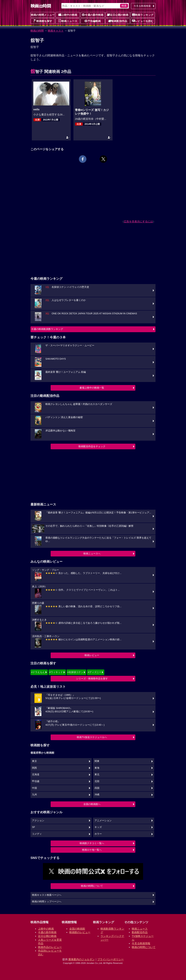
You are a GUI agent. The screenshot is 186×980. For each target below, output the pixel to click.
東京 (34, 761)
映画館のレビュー (80, 932)
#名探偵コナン (75, 672)
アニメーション (103, 821)
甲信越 (36, 781)
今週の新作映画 (93, 15)
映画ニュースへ (92, 554)
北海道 (36, 775)
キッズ (98, 827)
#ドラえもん (38, 672)
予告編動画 (93, 21)
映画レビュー (92, 655)
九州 (34, 795)
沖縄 (97, 795)
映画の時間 (37, 31)
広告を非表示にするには (138, 221)
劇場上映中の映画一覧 (92, 388)
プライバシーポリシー (111, 959)
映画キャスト (56, 31)
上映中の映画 (68, 15)
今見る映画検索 (142, 6)
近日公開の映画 (118, 15)
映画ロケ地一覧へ (92, 850)
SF (34, 827)
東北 (97, 775)
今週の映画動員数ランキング (47, 329)
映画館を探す (43, 21)
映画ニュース (68, 21)
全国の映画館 (77, 929)
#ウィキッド (56, 672)
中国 (34, 788)
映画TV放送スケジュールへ (92, 737)
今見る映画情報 (141, 943)
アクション (38, 821)
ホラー (98, 834)
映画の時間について (92, 886)
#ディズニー (95, 672)
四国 (97, 788)
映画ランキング (143, 15)
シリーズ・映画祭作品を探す (92, 679)
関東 (97, 761)
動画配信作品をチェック (92, 446)
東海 (97, 768)
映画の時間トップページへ (47, 902)
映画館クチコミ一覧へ (92, 843)
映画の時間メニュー (43, 15)
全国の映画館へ (92, 804)
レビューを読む (143, 21)
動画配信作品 (118, 21)
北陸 (97, 781)
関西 (34, 768)
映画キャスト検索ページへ (47, 895)
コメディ (37, 834)
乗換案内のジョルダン (82, 959)
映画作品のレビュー (50, 947)
